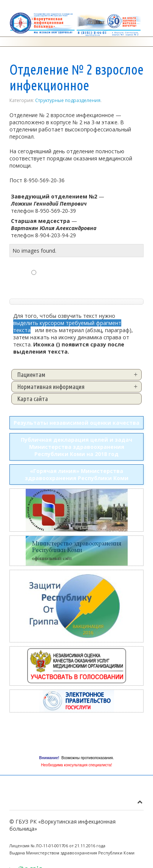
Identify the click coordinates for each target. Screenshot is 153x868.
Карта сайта (33, 399)
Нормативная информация (51, 387)
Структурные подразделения (68, 100)
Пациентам (31, 375)
